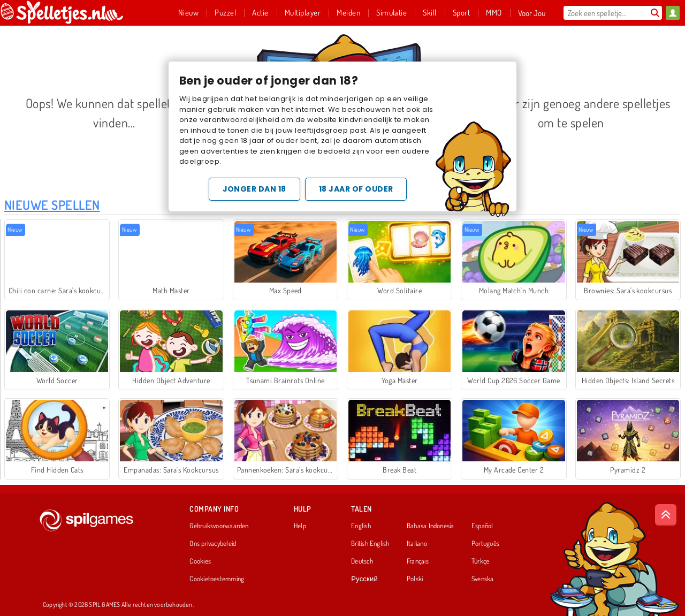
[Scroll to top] (666, 515)
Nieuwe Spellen (52, 205)
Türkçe (480, 561)
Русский (364, 579)
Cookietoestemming (217, 579)
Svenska (483, 579)
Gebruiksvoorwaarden (219, 526)
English (361, 526)
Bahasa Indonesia (431, 526)
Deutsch (362, 561)
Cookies (200, 561)
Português (485, 544)
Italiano (417, 544)
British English (370, 544)
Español (482, 526)
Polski (415, 579)
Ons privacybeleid (213, 544)
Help (300, 526)
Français (418, 561)
